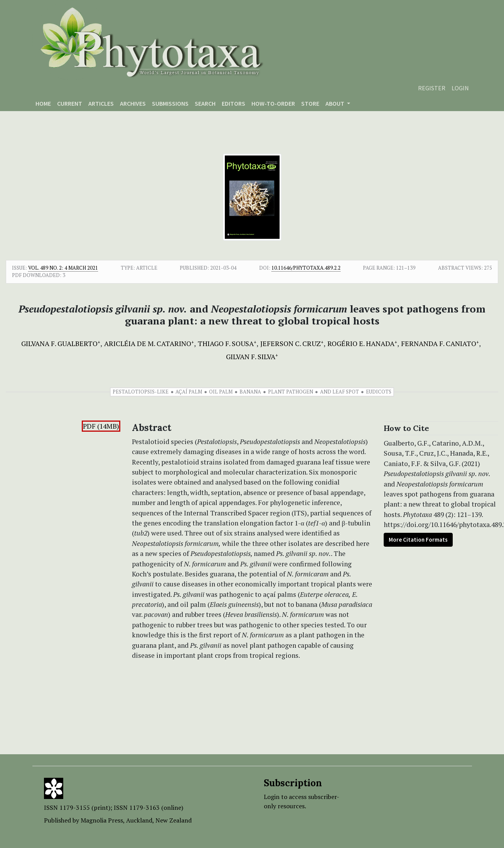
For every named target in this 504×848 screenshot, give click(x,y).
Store (310, 103)
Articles (101, 103)
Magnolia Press (102, 820)
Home (43, 103)
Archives (133, 103)
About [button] (335, 103)
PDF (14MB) (101, 426)
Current (70, 103)
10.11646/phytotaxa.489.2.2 (306, 268)
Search (205, 103)
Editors (233, 103)
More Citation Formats (418, 540)
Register (432, 88)
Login (460, 88)
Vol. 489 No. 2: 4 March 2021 (63, 268)
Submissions (170, 103)
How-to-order (273, 103)
